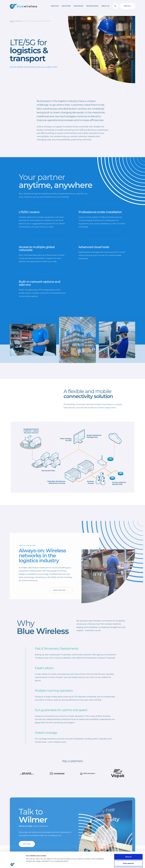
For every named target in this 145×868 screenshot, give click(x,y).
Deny (128, 855)
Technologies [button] (92, 6)
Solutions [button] (66, 6)
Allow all (128, 842)
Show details (105, 864)
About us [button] (105, 6)
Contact (127, 6)
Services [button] (55, 6)
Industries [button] (78, 6)
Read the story (61, 590)
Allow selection (128, 848)
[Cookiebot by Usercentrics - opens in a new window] (13, 864)
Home (12, 21)
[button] (115, 6)
